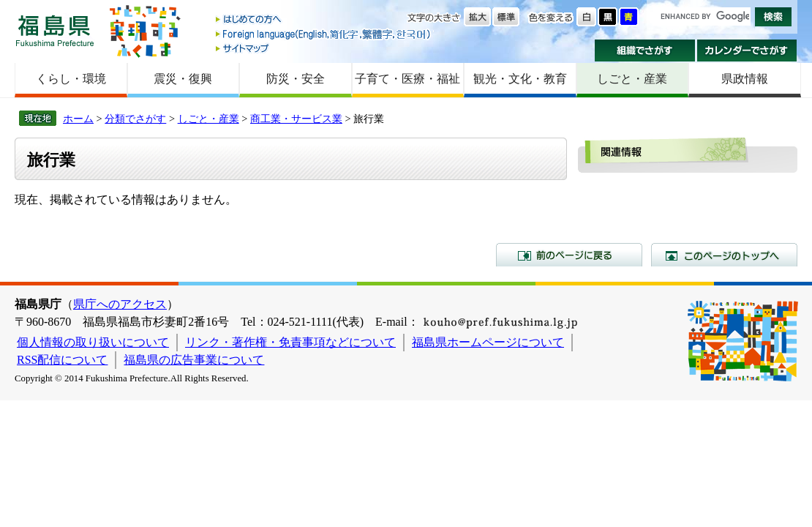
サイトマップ (324, 48)
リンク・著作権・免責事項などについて (290, 342)
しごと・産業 (632, 79)
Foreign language (324, 34)
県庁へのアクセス (120, 304)
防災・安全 (296, 79)
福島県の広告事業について (194, 360)
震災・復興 (183, 79)
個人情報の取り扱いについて (93, 342)
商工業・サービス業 (296, 119)
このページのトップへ (724, 255)
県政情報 (745, 79)
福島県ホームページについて (488, 342)
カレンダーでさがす (747, 51)
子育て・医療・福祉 (407, 79)
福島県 (55, 30)
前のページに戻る (569, 255)
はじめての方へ (324, 20)
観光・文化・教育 (520, 79)
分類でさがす (135, 119)
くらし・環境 (71, 79)
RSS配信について (62, 360)
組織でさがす (645, 51)
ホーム (78, 119)
